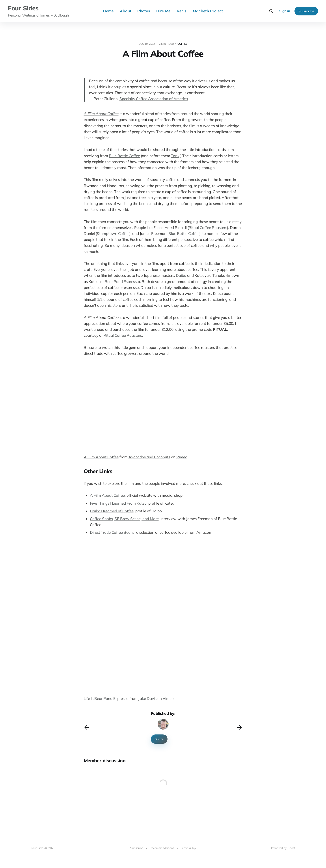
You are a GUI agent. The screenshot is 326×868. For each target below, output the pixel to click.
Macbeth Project (208, 11)
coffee (182, 44)
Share (159, 739)
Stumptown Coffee (113, 233)
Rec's (182, 11)
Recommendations (162, 848)
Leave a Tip (188, 848)
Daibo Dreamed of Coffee (112, 511)
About (126, 11)
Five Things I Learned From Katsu (118, 503)
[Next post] (240, 727)
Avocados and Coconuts (149, 457)
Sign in (285, 11)
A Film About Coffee (101, 114)
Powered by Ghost (283, 848)
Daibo (181, 275)
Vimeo (182, 457)
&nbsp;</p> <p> (97, 568)
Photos (144, 11)
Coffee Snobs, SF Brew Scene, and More (124, 519)
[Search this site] (271, 11)
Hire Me (163, 11)
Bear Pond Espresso (122, 282)
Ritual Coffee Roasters (208, 228)
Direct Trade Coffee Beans (112, 532)
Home (108, 11)
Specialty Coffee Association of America (154, 99)
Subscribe (306, 11)
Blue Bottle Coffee (124, 156)
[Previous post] (87, 727)
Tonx (175, 156)
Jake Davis (147, 698)
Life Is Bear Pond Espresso (106, 698)
